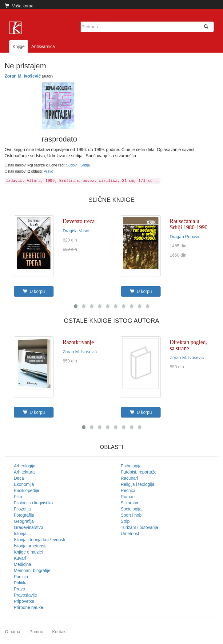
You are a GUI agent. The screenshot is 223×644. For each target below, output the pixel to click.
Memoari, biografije (32, 570)
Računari (129, 478)
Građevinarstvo (28, 527)
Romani (128, 497)
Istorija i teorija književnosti (40, 540)
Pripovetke (24, 601)
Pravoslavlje (25, 595)
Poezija (21, 577)
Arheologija (25, 466)
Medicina (22, 564)
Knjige (19, 46)
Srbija (85, 165)
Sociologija (131, 509)
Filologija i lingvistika (33, 503)
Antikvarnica (43, 46)
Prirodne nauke (28, 607)
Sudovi (72, 165)
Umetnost (130, 534)
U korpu (34, 291)
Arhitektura (24, 472)
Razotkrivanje (78, 342)
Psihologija (131, 466)
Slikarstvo (130, 503)
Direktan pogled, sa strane (188, 345)
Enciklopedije (27, 490)
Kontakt (59, 632)
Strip (125, 521)
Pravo (48, 171)
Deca (19, 478)
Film (18, 497)
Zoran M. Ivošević (23, 76)
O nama (13, 632)
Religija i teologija (138, 484)
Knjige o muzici (28, 552)
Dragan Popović (185, 237)
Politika (21, 583)
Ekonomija (24, 484)
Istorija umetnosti (30, 546)
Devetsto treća (79, 221)
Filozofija (22, 509)
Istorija (20, 534)
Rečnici (128, 490)
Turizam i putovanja (140, 527)
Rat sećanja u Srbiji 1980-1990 (189, 224)
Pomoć (36, 632)
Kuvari (20, 558)
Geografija (24, 521)
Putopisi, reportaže (139, 472)
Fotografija (24, 515)
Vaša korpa (19, 6)
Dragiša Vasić (76, 231)
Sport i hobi (132, 515)
